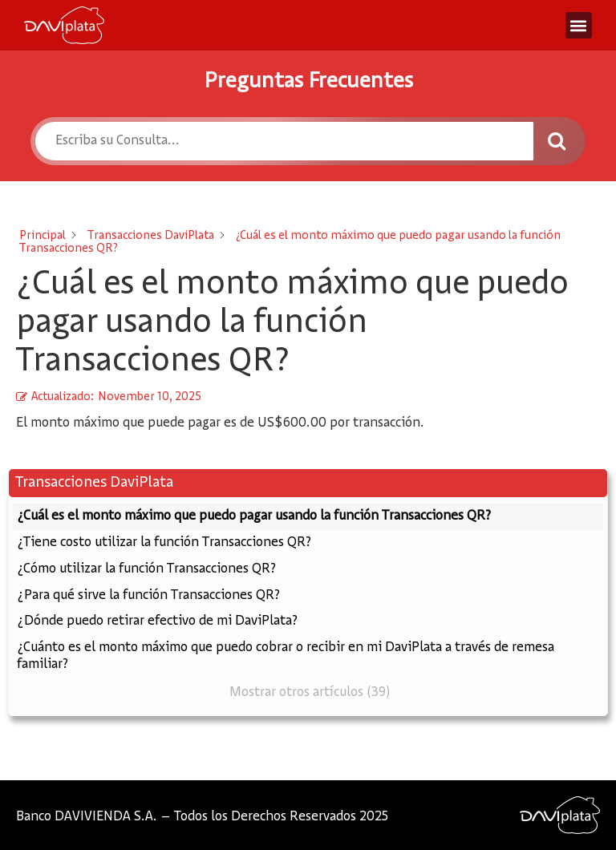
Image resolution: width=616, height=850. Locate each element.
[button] (579, 25)
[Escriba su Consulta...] (284, 141)
